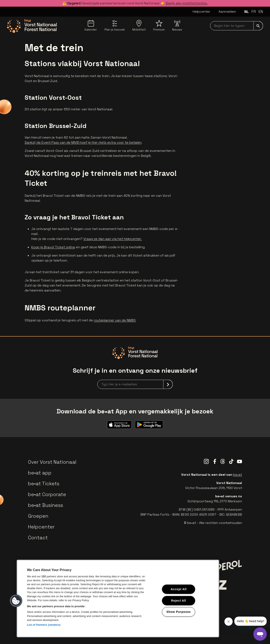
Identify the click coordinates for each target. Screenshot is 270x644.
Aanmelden (227, 12)
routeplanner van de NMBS (115, 320)
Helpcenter (201, 12)
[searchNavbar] (237, 26)
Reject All (179, 600)
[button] (16, 601)
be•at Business (46, 505)
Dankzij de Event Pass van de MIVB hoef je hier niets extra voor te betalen (83, 142)
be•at (238, 475)
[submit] (258, 26)
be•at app (40, 473)
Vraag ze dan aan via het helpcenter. (113, 239)
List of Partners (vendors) (44, 625)
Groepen (38, 516)
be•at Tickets (44, 484)
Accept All (179, 589)
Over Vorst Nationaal (52, 462)
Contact (38, 538)
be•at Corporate (47, 494)
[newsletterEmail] (135, 384)
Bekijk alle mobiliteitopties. (187, 3)
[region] (118, 599)
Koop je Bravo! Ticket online (53, 247)
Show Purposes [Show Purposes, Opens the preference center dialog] (179, 612)
